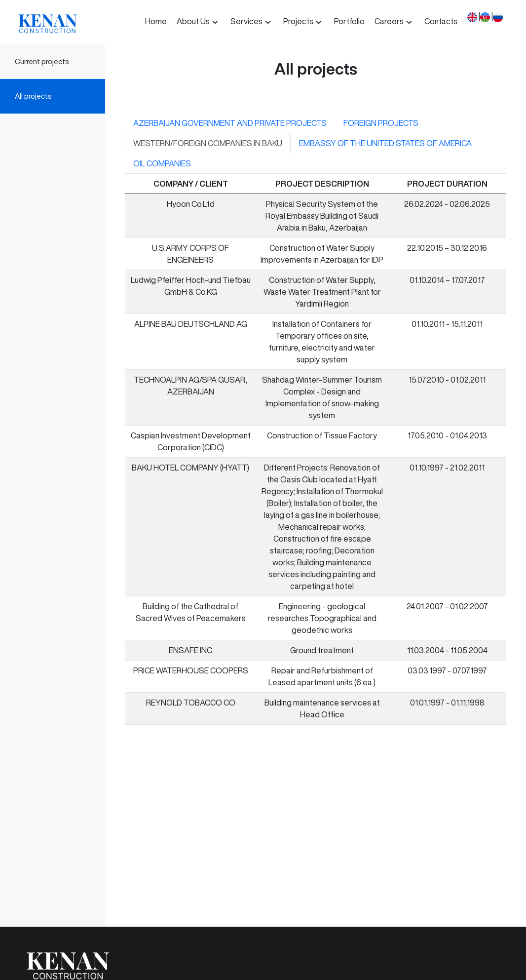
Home (156, 21)
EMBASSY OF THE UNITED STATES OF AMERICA (385, 143)
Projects (298, 21)
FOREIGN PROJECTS (381, 123)
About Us (193, 21)
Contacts (441, 21)
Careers (389, 21)
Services (246, 21)
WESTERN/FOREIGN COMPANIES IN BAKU (208, 143)
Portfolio (349, 21)
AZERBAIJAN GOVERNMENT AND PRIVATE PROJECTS (230, 123)
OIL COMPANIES (162, 163)
